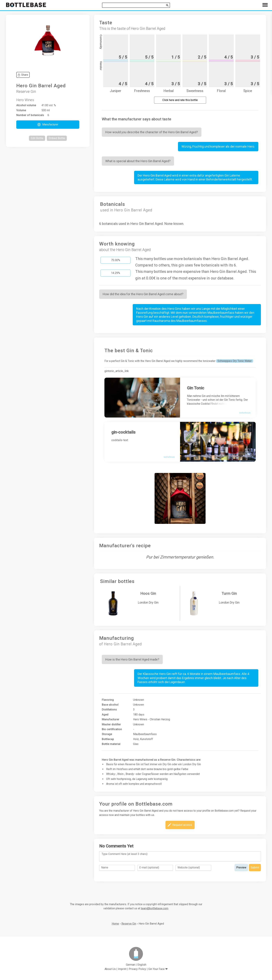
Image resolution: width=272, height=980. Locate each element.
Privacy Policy (137, 969)
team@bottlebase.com (155, 908)
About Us (110, 969)
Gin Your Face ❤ (158, 969)
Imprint (122, 969)
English (142, 965)
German (131, 965)
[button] (48, 125)
